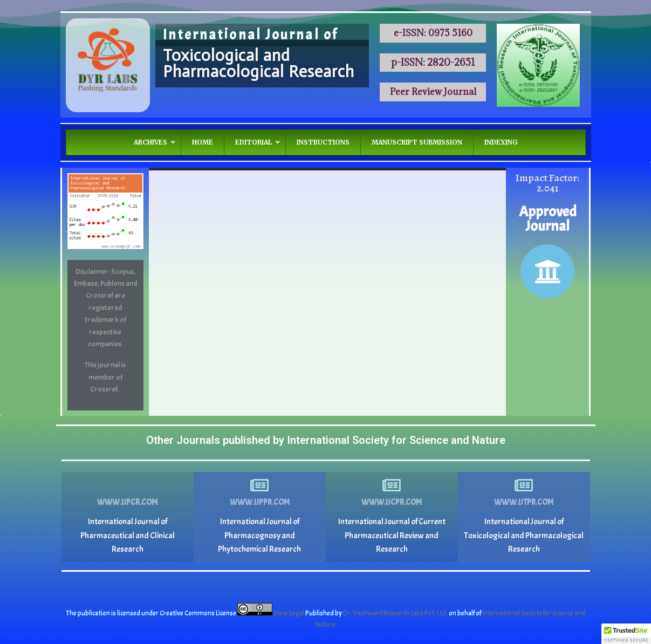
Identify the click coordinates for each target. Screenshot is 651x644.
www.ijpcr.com (127, 502)
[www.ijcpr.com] (392, 485)
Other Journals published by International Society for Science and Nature (326, 440)
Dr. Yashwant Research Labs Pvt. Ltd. (396, 613)
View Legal (289, 613)
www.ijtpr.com (524, 502)
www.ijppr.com (260, 502)
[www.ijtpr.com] (524, 485)
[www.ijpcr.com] (127, 485)
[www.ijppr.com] (259, 485)
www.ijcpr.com (392, 502)
